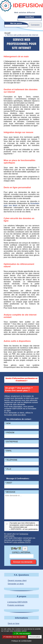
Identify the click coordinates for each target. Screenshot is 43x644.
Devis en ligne (14, 623)
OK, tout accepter (22, 633)
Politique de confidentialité (21, 641)
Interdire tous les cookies (14, 637)
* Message (10, 492)
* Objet (9, 483)
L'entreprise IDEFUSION (17, 602)
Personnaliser (35, 637)
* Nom (8, 423)
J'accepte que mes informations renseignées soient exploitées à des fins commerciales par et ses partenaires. (24, 526)
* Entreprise (12, 442)
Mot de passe (16, 23)
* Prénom (10, 433)
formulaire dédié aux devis (15, 415)
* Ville (8, 469)
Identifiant (30, 17)
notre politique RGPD (22, 542)
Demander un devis (16, 584)
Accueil (7, 33)
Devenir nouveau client (17, 581)
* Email (8, 451)
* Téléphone (11, 460)
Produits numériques (16, 605)
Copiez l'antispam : (21, 552)
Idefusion (22, 6)
